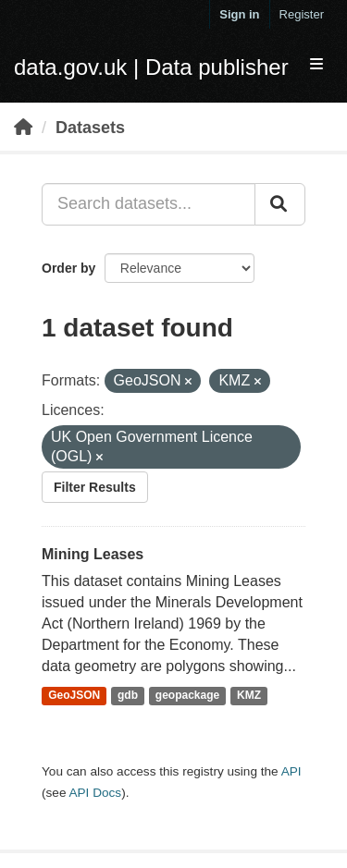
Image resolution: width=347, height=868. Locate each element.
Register (302, 14)
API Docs (95, 793)
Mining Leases (93, 554)
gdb (128, 696)
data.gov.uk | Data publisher (151, 67)
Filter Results (95, 487)
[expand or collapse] (316, 65)
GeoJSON (74, 696)
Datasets (90, 128)
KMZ (249, 696)
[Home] (23, 128)
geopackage (187, 696)
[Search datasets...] (149, 204)
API (291, 771)
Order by (68, 268)
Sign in (239, 14)
